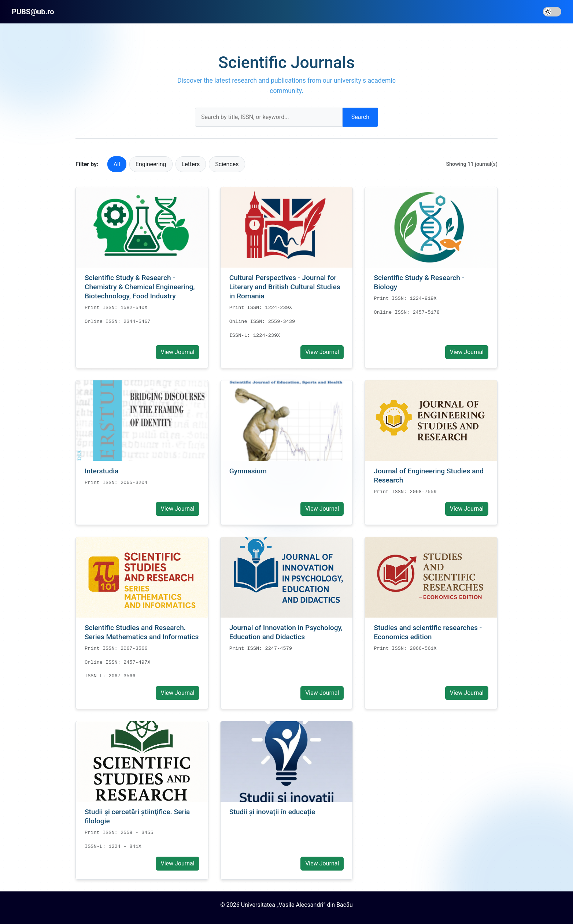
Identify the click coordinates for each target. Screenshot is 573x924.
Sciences (227, 164)
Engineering (151, 164)
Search (360, 117)
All (117, 164)
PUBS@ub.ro (33, 12)
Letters (191, 164)
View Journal (177, 352)
